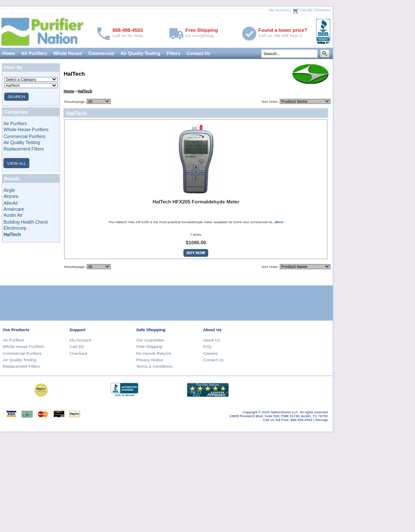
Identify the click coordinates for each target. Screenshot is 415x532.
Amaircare (14, 209)
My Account (280, 10)
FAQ (207, 346)
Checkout (323, 10)
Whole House (68, 53)
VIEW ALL (16, 163)
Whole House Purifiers (26, 130)
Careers (211, 353)
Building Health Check (26, 221)
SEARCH (16, 97)
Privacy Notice (150, 360)
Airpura (11, 196)
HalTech (85, 91)
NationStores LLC (284, 412)
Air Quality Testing (140, 53)
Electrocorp (15, 228)
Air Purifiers (34, 53)
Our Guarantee (150, 340)
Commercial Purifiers (25, 136)
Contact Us (198, 53)
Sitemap (321, 420)
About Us (212, 340)
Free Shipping (149, 346)
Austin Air (13, 215)
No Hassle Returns (154, 353)
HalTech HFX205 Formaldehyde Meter (196, 202)
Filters (173, 53)
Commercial (101, 53)
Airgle (9, 190)
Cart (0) (306, 10)
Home (69, 91)
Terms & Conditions (154, 366)
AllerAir (11, 203)
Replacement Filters (24, 149)
